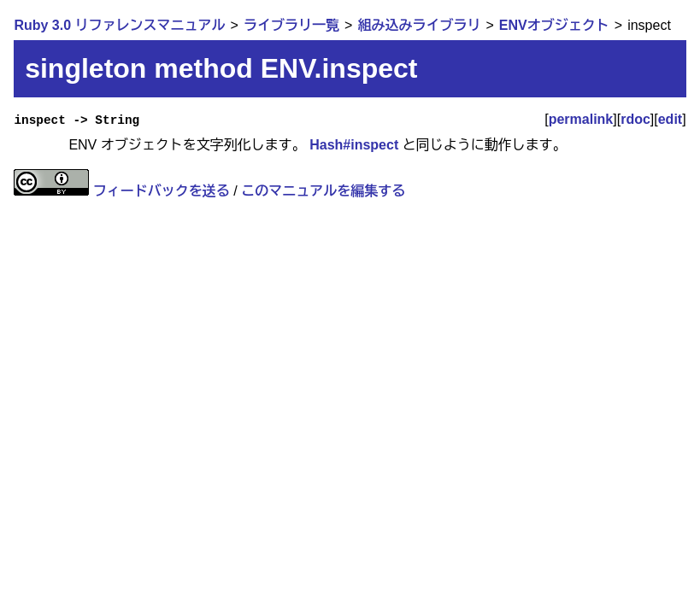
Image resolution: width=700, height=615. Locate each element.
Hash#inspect (354, 145)
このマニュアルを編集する (323, 191)
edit (670, 119)
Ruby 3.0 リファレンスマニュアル (119, 25)
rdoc (635, 119)
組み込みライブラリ (419, 25)
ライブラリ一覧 (291, 25)
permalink (581, 119)
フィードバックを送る (162, 191)
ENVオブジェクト (554, 25)
